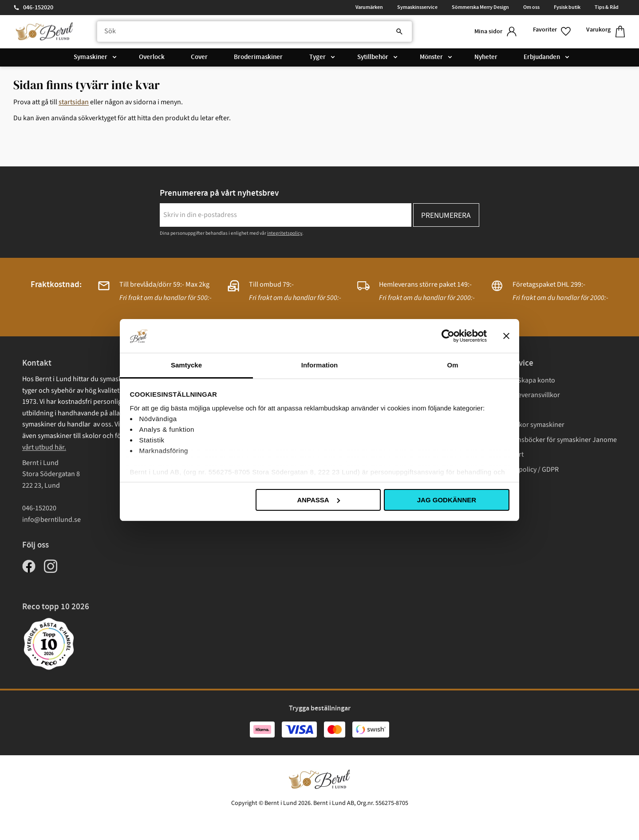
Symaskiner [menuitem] (91, 57)
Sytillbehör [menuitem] (373, 57)
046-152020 (38, 8)
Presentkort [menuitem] (506, 454)
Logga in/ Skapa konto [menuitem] (522, 380)
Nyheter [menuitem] (486, 57)
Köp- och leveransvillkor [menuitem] (524, 395)
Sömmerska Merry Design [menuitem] (480, 7)
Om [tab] (452, 365)
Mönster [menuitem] (431, 57)
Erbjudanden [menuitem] (542, 57)
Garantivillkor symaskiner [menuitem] (526, 425)
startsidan (74, 102)
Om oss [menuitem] (531, 7)
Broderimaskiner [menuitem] (258, 57)
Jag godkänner (447, 500)
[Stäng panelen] (506, 336)
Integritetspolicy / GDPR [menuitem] (523, 469)
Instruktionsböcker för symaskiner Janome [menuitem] (552, 440)
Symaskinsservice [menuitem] (417, 7)
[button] (552, 32)
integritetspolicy (285, 233)
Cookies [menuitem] (500, 485)
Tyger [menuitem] (318, 57)
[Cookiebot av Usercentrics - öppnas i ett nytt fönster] (448, 336)
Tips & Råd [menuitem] (607, 7)
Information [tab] (320, 365)
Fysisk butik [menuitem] (567, 7)
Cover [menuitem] (199, 57)
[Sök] (399, 32)
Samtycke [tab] (186, 365)
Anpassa (318, 500)
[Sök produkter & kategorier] (254, 32)
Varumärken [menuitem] (369, 7)
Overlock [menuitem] (152, 57)
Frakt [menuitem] (496, 410)
